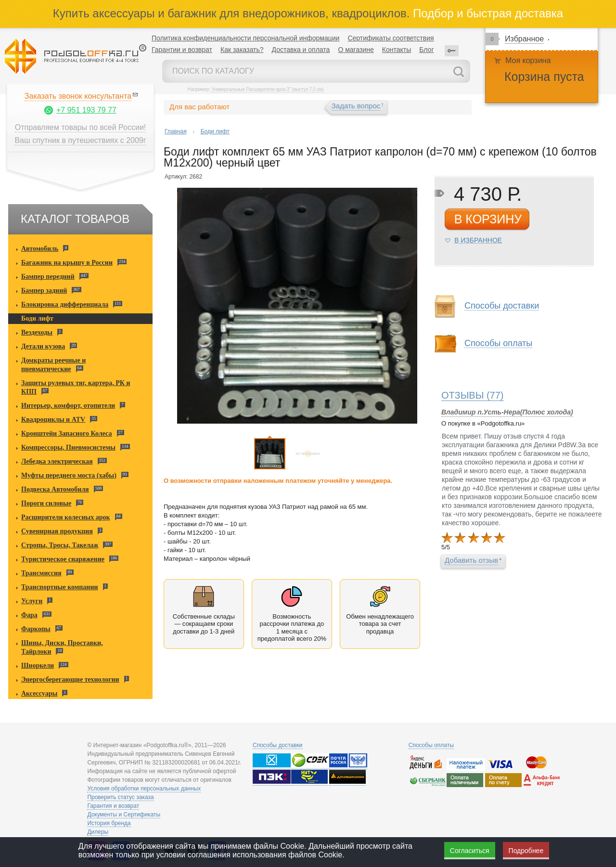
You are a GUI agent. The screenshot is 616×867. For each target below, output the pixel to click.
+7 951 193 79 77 (86, 110)
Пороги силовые (46, 503)
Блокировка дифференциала (65, 304)
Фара (29, 615)
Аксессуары (39, 693)
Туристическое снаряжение (63, 559)
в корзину (488, 219)
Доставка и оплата (301, 50)
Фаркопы (36, 629)
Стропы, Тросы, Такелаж (60, 545)
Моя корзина (528, 60)
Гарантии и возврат (182, 50)
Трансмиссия (41, 573)
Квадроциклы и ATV (53, 420)
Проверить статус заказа (120, 797)
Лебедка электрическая (57, 461)
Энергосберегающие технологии (70, 679)
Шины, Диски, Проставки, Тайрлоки (62, 647)
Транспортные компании (60, 587)
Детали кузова (43, 346)
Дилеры (98, 832)
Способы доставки (502, 306)
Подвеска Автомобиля (55, 489)
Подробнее (526, 851)
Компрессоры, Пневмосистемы (68, 447)
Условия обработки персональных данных (144, 789)
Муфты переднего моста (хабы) (69, 475)
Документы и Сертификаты (124, 815)
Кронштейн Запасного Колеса (67, 433)
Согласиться (470, 851)
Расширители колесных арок (66, 517)
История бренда (109, 823)
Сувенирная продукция (57, 531)
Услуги (32, 601)
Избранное (524, 39)
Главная (176, 131)
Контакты (397, 50)
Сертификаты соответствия (391, 38)
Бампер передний (48, 277)
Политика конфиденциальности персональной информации (245, 38)
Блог (426, 50)
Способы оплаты (498, 343)
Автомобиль (40, 249)
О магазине (356, 50)
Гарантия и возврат (113, 806)
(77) (473, 395)
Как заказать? (242, 50)
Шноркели (38, 666)
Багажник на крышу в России (67, 263)
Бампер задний (44, 291)
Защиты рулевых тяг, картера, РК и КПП (76, 387)
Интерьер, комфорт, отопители (68, 406)
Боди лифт (37, 318)
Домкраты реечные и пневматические (53, 365)
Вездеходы (37, 332)
